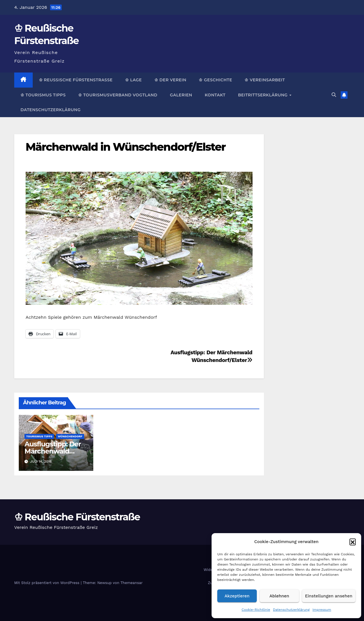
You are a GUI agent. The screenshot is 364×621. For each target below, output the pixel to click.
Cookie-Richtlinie (256, 610)
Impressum (322, 610)
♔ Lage (134, 80)
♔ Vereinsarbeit (265, 80)
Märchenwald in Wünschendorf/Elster (126, 147)
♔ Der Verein (170, 80)
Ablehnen (279, 596)
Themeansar (132, 583)
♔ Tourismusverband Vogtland (118, 95)
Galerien (181, 95)
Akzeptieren (237, 596)
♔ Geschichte (215, 80)
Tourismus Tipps (39, 436)
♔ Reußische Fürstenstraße (76, 80)
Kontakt (215, 95)
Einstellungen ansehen (329, 596)
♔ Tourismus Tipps (43, 95)
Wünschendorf (70, 436)
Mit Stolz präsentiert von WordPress (47, 583)
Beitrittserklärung (263, 95)
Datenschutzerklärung (291, 610)
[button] (353, 542)
